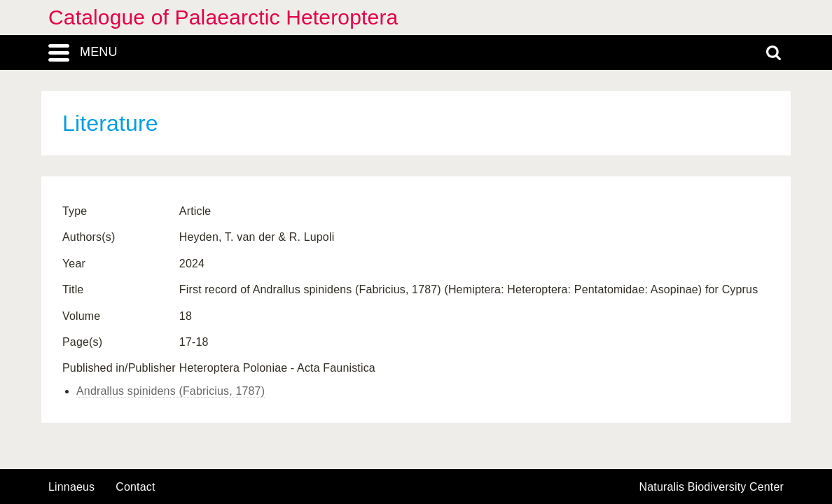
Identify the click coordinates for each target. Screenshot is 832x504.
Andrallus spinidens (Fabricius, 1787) (171, 391)
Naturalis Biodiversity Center (712, 487)
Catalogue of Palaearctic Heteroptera (223, 17)
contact (135, 487)
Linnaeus (71, 487)
